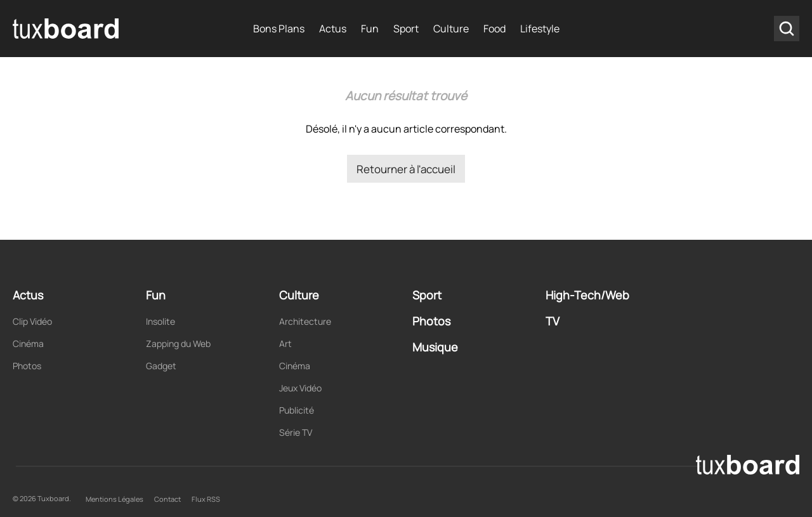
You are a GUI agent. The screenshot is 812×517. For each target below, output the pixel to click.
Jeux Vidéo (300, 388)
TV (553, 321)
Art (285, 344)
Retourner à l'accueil (406, 169)
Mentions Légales (115, 499)
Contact (167, 499)
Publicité (297, 410)
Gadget (161, 366)
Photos (27, 366)
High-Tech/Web (587, 295)
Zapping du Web (178, 344)
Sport (406, 29)
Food (494, 29)
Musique (435, 347)
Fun (370, 29)
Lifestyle (540, 29)
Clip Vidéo (32, 321)
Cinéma (28, 344)
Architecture (305, 321)
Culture (451, 29)
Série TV (296, 432)
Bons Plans (279, 29)
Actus (333, 29)
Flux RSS (206, 499)
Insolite (160, 321)
